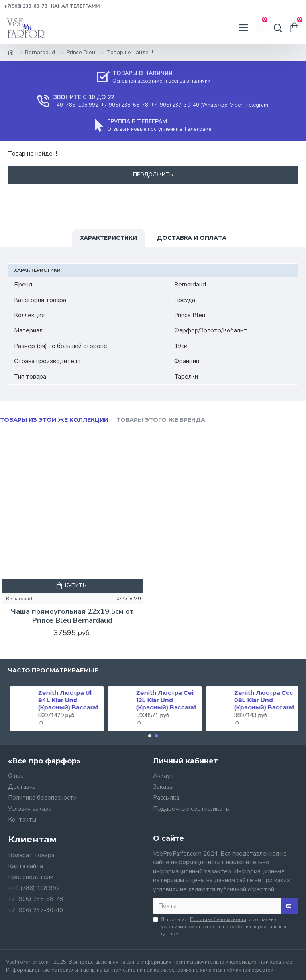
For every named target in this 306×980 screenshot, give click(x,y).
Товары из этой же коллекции (54, 420)
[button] (150, 736)
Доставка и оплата (192, 238)
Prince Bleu (81, 52)
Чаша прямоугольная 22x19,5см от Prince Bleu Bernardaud (72, 616)
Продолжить (153, 175)
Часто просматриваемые (53, 671)
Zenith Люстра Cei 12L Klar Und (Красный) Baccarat (165, 700)
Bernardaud (40, 52)
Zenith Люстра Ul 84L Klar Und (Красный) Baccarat (67, 700)
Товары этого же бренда (161, 420)
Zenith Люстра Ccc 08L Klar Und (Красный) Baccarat (263, 700)
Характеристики (109, 238)
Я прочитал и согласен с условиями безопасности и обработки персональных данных (220, 926)
